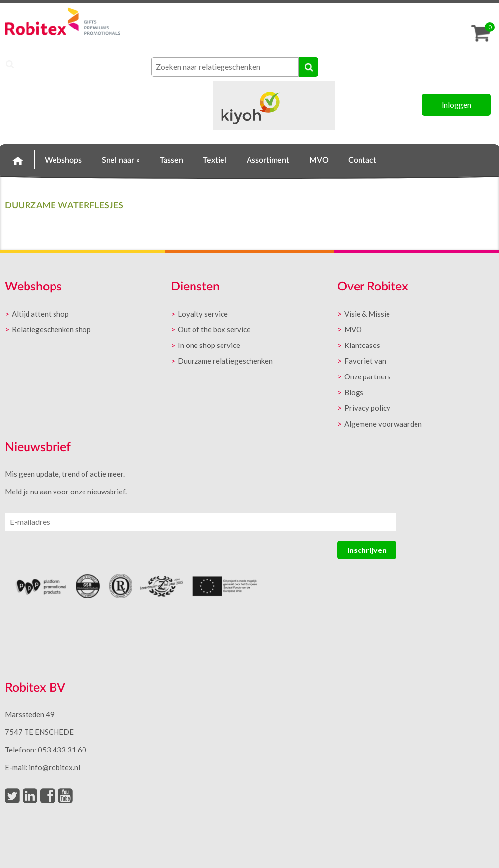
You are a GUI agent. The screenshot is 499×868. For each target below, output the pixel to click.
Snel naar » (121, 160)
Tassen (171, 160)
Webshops (63, 160)
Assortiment (268, 160)
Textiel (215, 160)
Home (17, 159)
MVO (319, 160)
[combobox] (225, 67)
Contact (362, 160)
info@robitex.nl (55, 767)
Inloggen (456, 104)
